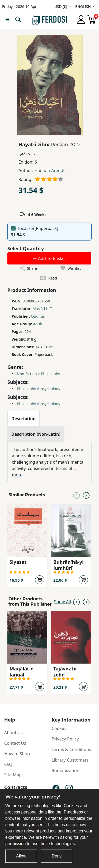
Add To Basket (49, 258)
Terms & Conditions (71, 749)
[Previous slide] (76, 495)
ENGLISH (83, 6)
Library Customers (70, 760)
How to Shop (17, 754)
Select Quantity (26, 248)
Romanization (66, 771)
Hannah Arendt (49, 170)
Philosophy (50, 374)
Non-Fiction (27, 374)
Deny (57, 856)
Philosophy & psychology (39, 389)
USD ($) (61, 6)
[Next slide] (86, 495)
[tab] (23, 419)
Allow (21, 856)
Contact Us (15, 743)
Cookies (60, 728)
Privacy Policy (65, 739)
